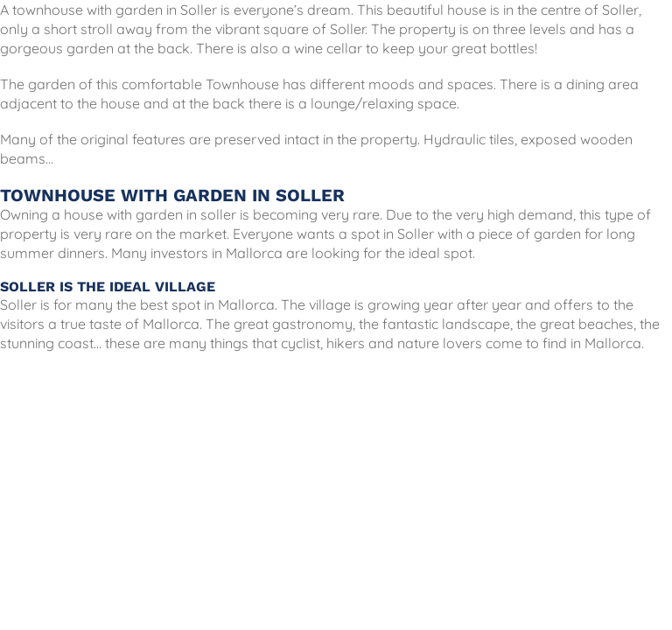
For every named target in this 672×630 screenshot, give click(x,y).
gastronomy (312, 324)
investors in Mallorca (217, 253)
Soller (199, 10)
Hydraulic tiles (469, 139)
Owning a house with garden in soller (118, 214)
